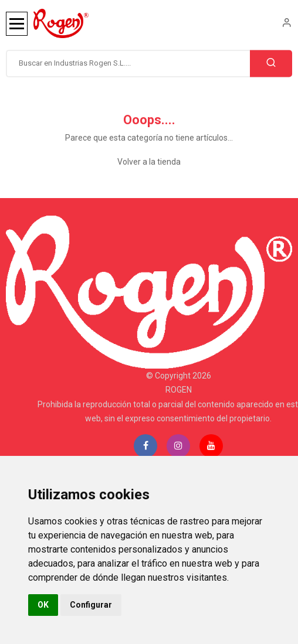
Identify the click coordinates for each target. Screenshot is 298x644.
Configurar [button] (91, 605)
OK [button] (43, 605)
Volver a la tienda (149, 162)
